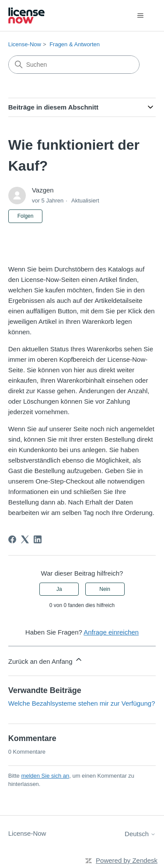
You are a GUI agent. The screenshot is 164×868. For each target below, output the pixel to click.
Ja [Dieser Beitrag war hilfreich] (59, 589)
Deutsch (140, 834)
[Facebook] (12, 539)
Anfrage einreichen (111, 632)
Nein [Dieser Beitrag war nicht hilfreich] (105, 589)
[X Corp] (25, 539)
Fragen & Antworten (75, 44)
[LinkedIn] (38, 539)
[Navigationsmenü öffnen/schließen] (140, 16)
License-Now (25, 44)
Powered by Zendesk (127, 860)
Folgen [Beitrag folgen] (26, 216)
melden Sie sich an (45, 776)
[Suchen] (74, 65)
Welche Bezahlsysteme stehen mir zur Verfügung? (82, 703)
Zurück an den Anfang (46, 660)
